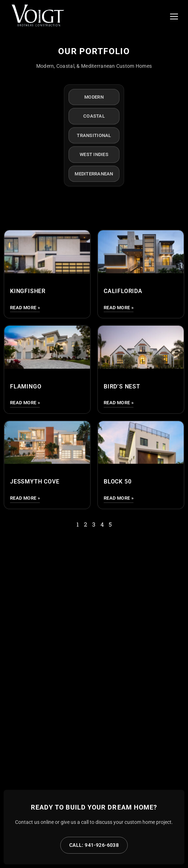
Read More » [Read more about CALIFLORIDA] (119, 308)
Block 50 (117, 482)
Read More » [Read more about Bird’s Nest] (119, 403)
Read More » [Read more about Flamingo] (25, 403)
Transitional (94, 135)
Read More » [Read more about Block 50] (119, 498)
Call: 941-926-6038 (94, 845)
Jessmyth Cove (35, 482)
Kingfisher (28, 291)
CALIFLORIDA (123, 291)
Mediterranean (94, 174)
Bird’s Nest (122, 386)
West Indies (94, 154)
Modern (94, 97)
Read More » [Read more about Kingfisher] (25, 308)
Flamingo (26, 386)
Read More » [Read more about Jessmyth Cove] (25, 498)
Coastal (94, 116)
